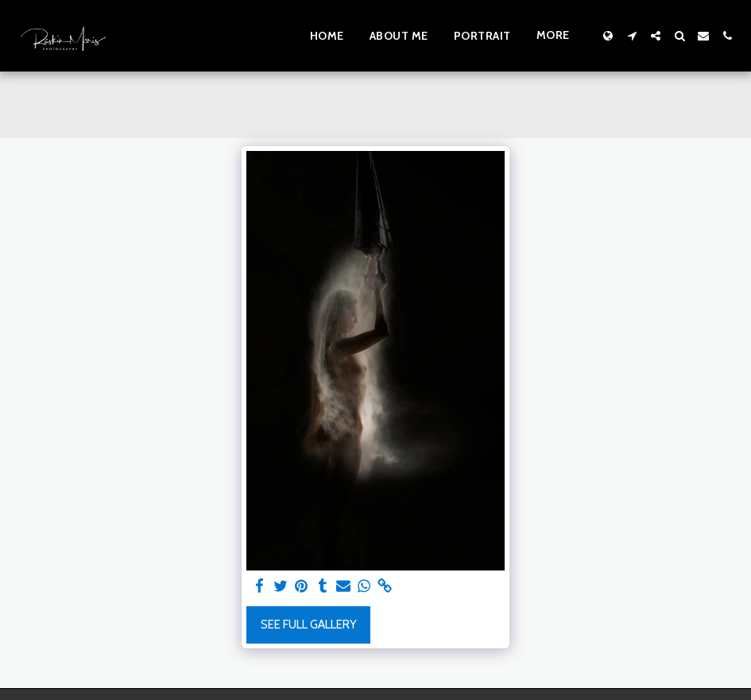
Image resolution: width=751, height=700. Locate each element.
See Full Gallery (309, 625)
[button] (632, 36)
